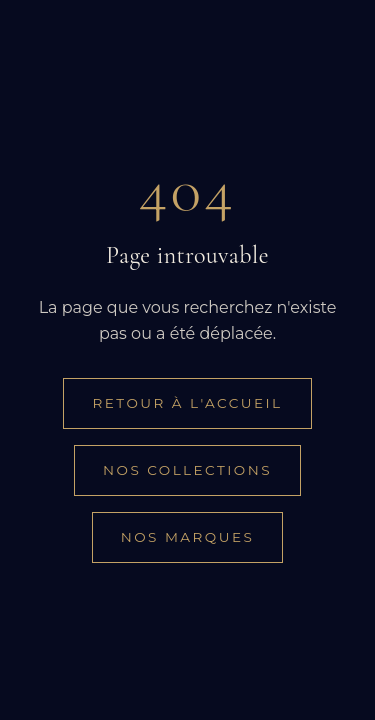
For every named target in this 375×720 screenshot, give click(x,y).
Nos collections (187, 470)
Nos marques (188, 537)
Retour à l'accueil (187, 403)
